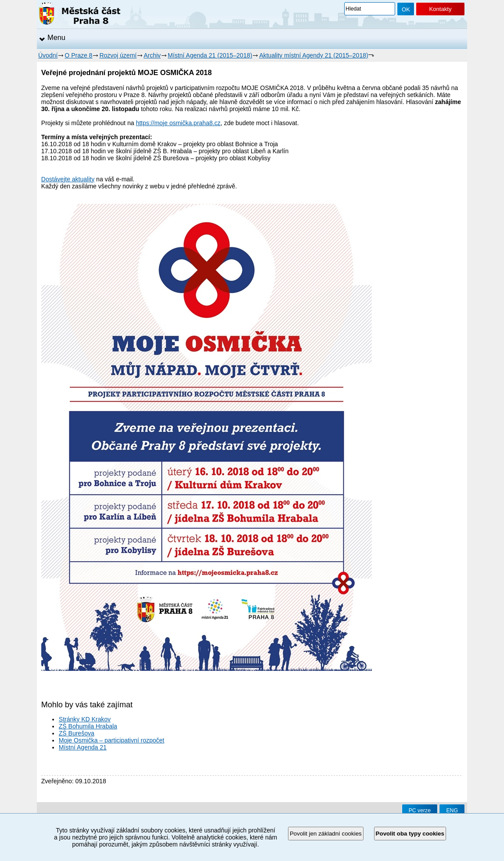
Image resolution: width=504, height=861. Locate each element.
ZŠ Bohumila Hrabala (88, 726)
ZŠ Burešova (77, 733)
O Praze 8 (78, 55)
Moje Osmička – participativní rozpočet (112, 740)
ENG (452, 811)
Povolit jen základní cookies (326, 834)
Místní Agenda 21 (83, 747)
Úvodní (48, 55)
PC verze (420, 811)
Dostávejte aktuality (68, 179)
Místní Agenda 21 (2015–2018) (210, 55)
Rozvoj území (118, 55)
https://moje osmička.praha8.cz (178, 123)
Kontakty (440, 9)
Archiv (152, 55)
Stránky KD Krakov (85, 719)
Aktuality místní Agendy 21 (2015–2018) (313, 55)
